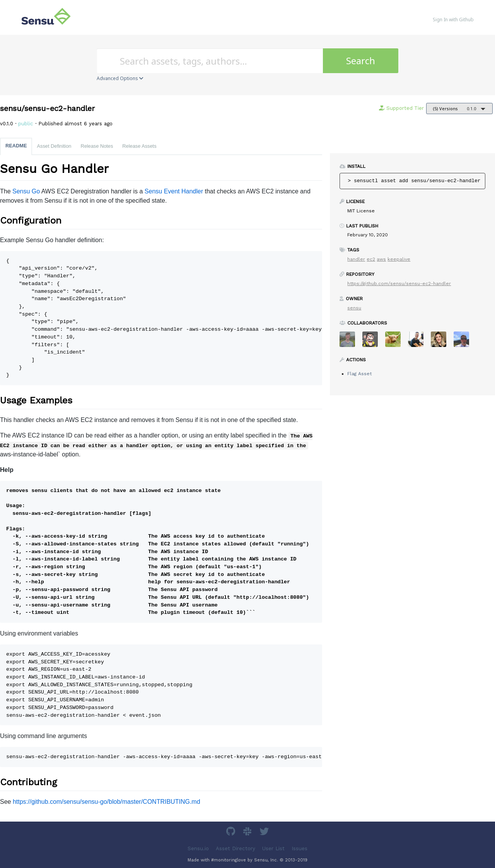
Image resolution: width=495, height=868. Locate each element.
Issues (300, 848)
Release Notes (97, 146)
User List (273, 848)
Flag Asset (359, 374)
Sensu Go (26, 191)
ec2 (371, 259)
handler (356, 259)
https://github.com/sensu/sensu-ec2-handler (399, 284)
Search (361, 61)
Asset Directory (236, 848)
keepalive (399, 259)
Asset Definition (54, 146)
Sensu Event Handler (174, 191)
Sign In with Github (453, 20)
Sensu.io (198, 848)
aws (381, 259)
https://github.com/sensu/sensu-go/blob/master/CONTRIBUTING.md (107, 802)
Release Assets (139, 146)
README (16, 146)
